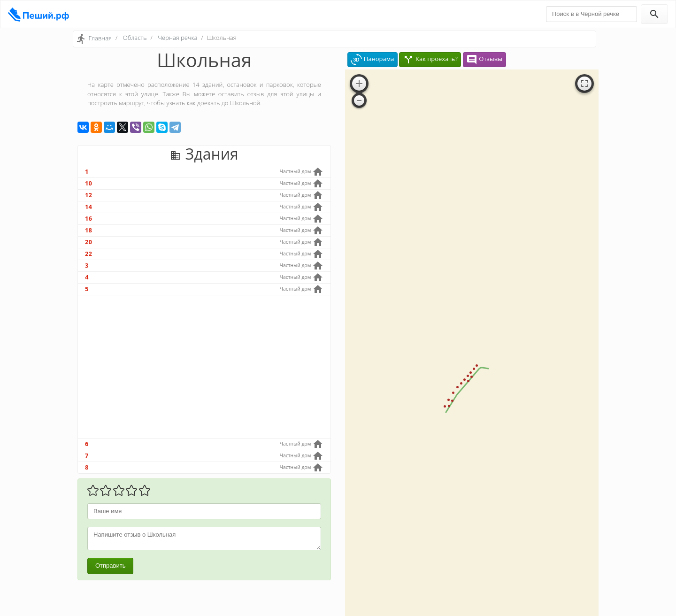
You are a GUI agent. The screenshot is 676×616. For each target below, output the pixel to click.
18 (88, 230)
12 (88, 195)
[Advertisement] (204, 367)
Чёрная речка (177, 38)
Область (135, 38)
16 (88, 218)
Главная (100, 38)
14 (88, 207)
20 (88, 242)
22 (88, 254)
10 (88, 183)
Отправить (110, 566)
